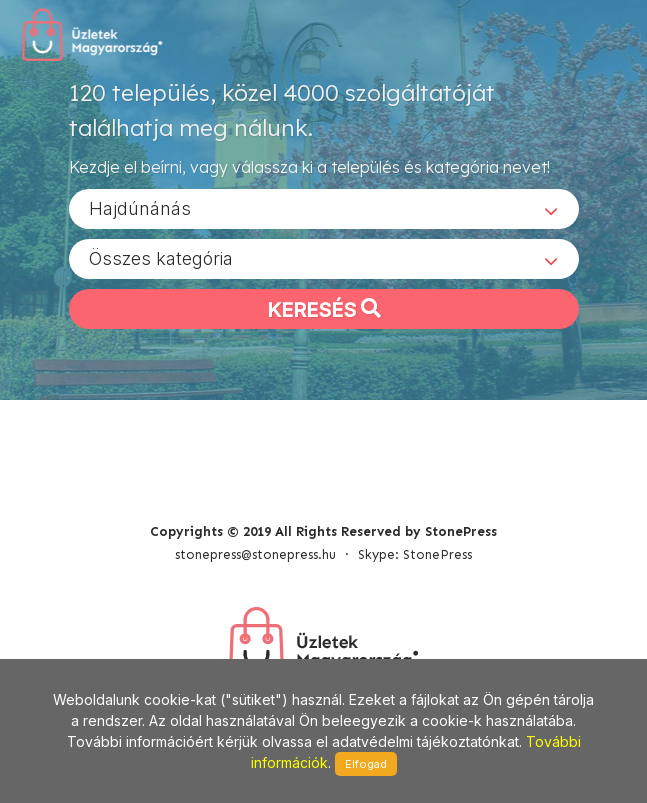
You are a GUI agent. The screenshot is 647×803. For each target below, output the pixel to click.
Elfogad (366, 764)
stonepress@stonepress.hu (255, 554)
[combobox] (324, 209)
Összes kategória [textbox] (161, 258)
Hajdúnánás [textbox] (140, 208)
